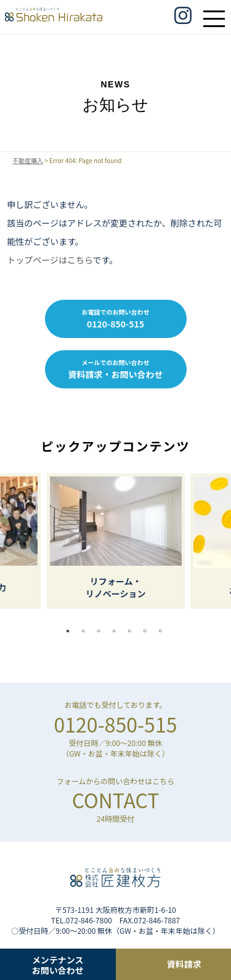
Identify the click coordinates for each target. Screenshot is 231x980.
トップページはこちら (50, 260)
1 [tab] (71, 631)
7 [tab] (163, 631)
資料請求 (184, 964)
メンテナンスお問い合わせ (58, 965)
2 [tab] (86, 631)
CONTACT (116, 800)
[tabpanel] (116, 541)
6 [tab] (148, 631)
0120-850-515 (116, 724)
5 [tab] (132, 631)
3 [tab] (102, 631)
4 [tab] (117, 631)
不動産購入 (28, 161)
